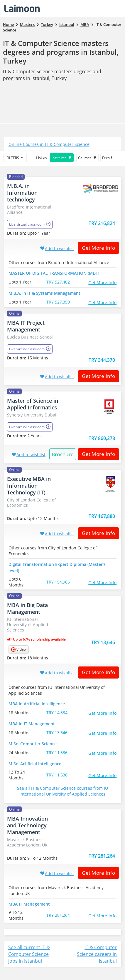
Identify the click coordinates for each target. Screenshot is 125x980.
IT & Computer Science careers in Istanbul (97, 954)
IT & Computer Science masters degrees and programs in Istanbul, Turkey (61, 52)
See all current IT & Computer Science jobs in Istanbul (29, 954)
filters (13, 158)
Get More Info (96, 248)
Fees (107, 158)
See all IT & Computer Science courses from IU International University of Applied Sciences (62, 791)
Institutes (62, 158)
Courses (87, 158)
